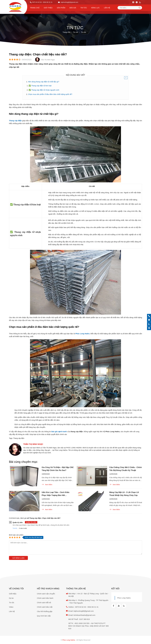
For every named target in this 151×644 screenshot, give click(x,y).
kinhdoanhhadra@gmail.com (84, 615)
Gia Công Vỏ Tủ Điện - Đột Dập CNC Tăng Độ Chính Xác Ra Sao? (58, 469)
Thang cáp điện (19, 438)
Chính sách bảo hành (45, 598)
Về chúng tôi (16, 589)
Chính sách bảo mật (45, 607)
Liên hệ (107, 8)
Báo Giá (73, 8)
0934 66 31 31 (93, 607)
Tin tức (84, 8)
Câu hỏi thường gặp (45, 611)
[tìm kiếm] (140, 8)
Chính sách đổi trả (44, 603)
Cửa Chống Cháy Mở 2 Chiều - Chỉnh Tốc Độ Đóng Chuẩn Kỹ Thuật (126, 469)
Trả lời (15, 528)
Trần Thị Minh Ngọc (33, 444)
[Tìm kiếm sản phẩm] (130, 8)
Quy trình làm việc (44, 616)
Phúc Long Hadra (124, 598)
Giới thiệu (48, 8)
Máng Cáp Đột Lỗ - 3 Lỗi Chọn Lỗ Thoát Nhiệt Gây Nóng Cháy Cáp (124, 494)
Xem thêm (47, 485)
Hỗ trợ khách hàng (48, 589)
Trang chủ (35, 8)
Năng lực (95, 8)
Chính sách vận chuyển (46, 594)
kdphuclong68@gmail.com (68, 2)
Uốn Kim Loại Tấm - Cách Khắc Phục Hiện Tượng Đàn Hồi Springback (56, 494)
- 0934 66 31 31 (47, 2)
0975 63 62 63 (37, 2)
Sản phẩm (61, 8)
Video (11, 607)
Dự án (11, 598)
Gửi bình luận (18, 558)
